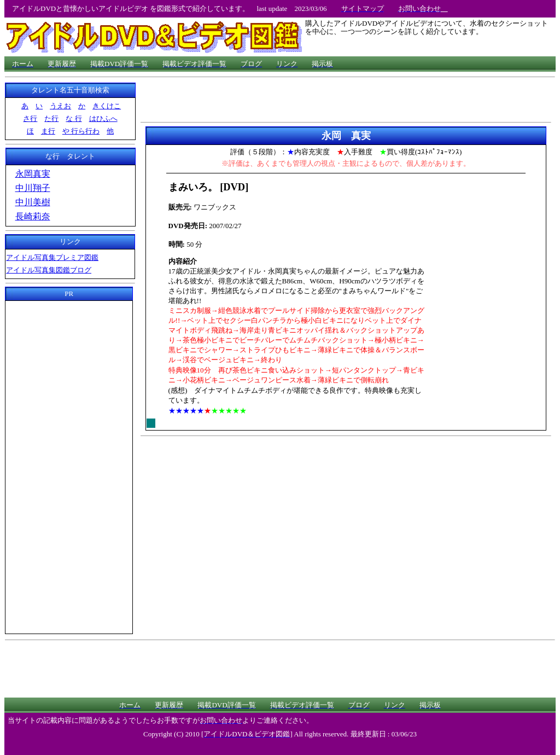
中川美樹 (33, 202)
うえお (60, 106)
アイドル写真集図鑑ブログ (49, 270)
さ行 (30, 118)
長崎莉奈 (33, 216)
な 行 (74, 118)
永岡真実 (33, 174)
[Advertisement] (69, 466)
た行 (51, 118)
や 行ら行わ (81, 131)
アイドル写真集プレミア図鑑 (52, 257)
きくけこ (107, 106)
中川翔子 (33, 188)
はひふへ (103, 118)
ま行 (48, 131)
